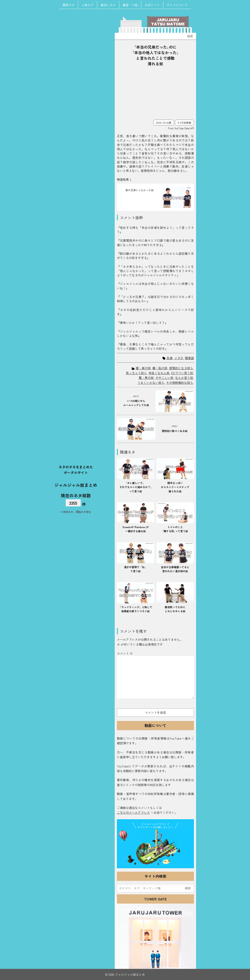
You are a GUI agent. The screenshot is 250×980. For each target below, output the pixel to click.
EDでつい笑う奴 (182, 373)
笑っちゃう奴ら (136, 373)
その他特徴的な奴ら (180, 383)
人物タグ (88, 5)
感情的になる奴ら (181, 368)
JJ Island (155, 848)
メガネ (179, 358)
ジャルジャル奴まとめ (76, 485)
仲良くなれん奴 (159, 373)
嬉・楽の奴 (143, 368)
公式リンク (152, 5)
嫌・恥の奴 (160, 368)
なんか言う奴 (184, 378)
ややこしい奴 (164, 378)
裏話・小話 (130, 5)
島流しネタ (108, 5)
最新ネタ (68, 5)
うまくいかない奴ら (151, 383)
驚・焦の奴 (146, 378)
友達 (170, 358)
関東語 (189, 358)
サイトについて (177, 5)
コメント (125, 653)
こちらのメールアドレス (133, 812)
